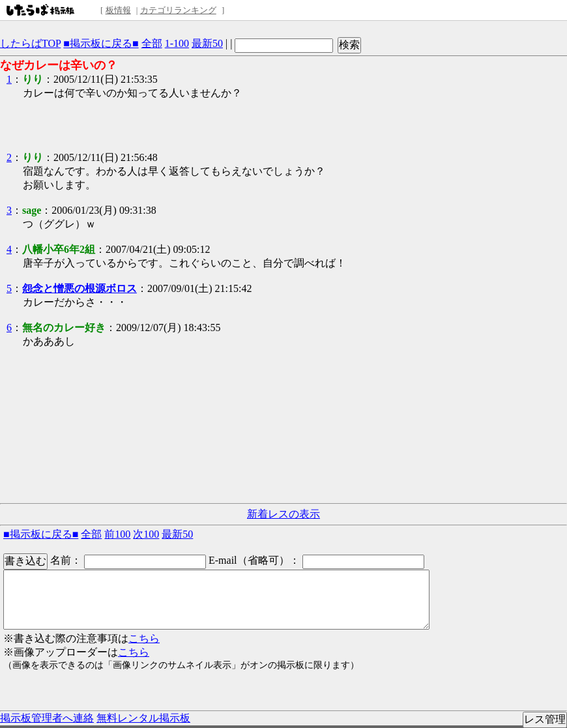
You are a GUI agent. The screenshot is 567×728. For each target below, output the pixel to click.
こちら (144, 638)
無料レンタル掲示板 (143, 718)
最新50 (207, 43)
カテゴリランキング (178, 10)
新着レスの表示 (283, 514)
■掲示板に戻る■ (101, 43)
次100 (146, 534)
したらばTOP (30, 43)
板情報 (118, 10)
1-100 (177, 43)
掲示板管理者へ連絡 (47, 718)
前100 (117, 534)
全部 (152, 43)
